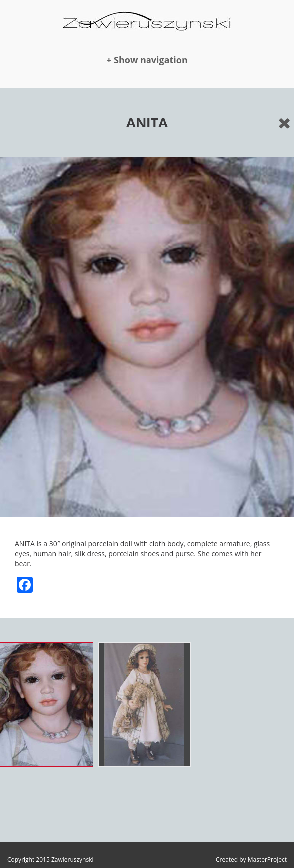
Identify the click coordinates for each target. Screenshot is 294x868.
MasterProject (267, 859)
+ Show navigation (147, 60)
